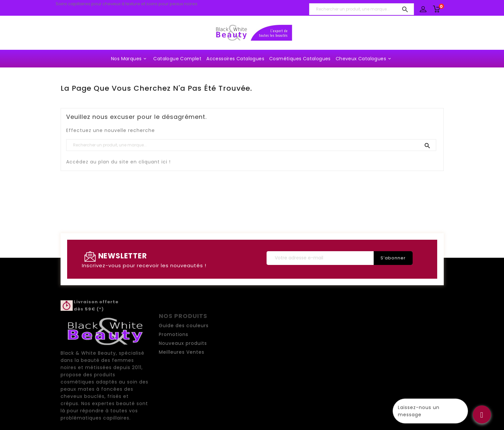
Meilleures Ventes (182, 352)
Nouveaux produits (183, 343)
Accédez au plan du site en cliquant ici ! (118, 162)
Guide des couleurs (184, 326)
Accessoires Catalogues (235, 59)
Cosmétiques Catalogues (300, 59)
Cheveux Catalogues (364, 59)
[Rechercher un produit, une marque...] (362, 9)
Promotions (174, 334)
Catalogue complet (177, 59)
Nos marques (130, 59)
